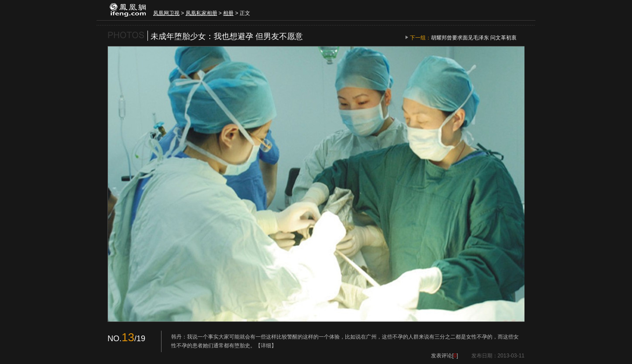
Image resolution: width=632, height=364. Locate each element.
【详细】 (266, 346)
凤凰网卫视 (166, 13)
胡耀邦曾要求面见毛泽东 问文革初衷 (474, 38)
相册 (228, 13)
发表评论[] (444, 356)
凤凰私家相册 (201, 13)
